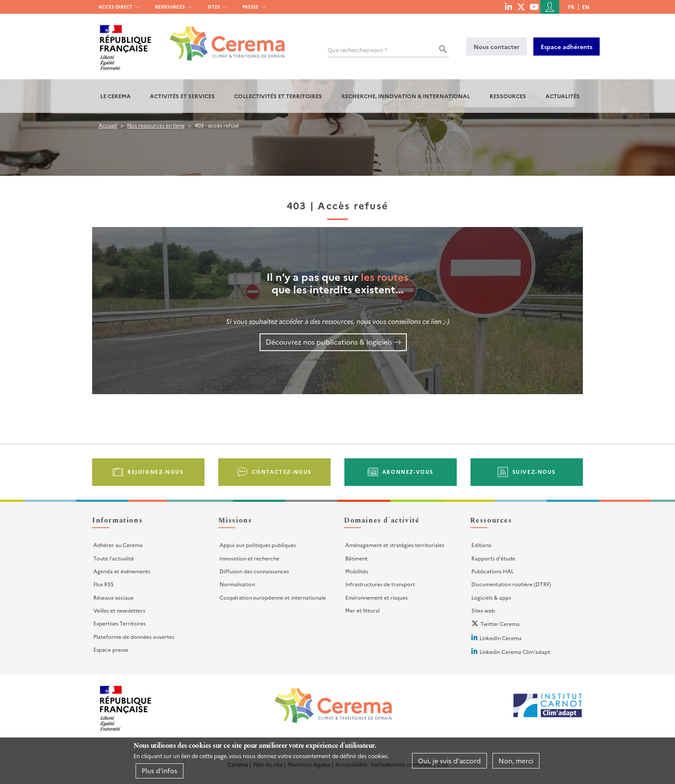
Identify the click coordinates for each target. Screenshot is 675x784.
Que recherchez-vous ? (358, 50)
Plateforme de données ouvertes (134, 636)
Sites (214, 7)
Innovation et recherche (249, 558)
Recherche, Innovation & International (406, 96)
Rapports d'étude (493, 558)
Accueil (108, 125)
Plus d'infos (159, 770)
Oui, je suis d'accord (449, 761)
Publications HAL (492, 571)
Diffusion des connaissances (254, 571)
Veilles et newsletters (119, 610)
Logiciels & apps (491, 597)
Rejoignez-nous (155, 471)
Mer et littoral (362, 610)
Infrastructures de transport (380, 584)
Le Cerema (116, 96)
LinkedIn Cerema (501, 638)
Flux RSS (104, 584)
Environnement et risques (376, 597)
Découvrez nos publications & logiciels (329, 342)
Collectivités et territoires (278, 96)
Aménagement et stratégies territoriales (395, 545)
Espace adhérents (567, 47)
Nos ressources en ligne (156, 125)
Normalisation (237, 584)
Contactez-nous (282, 471)
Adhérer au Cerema (118, 545)
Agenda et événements (122, 571)
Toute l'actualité (114, 558)
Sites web (483, 610)
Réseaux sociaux (113, 597)
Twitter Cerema (500, 624)
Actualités (563, 96)
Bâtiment (356, 558)
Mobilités (357, 571)
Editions (481, 545)
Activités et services (182, 96)
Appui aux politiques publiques (258, 545)
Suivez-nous (534, 471)
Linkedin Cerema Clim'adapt (515, 652)
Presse (250, 7)
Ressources (170, 7)
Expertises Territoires (119, 623)
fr (571, 7)
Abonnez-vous (408, 471)
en (586, 7)
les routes (385, 276)
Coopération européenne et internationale (273, 597)
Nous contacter (497, 47)
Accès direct (116, 7)
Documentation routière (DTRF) (511, 584)
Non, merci (516, 761)
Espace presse (111, 649)
